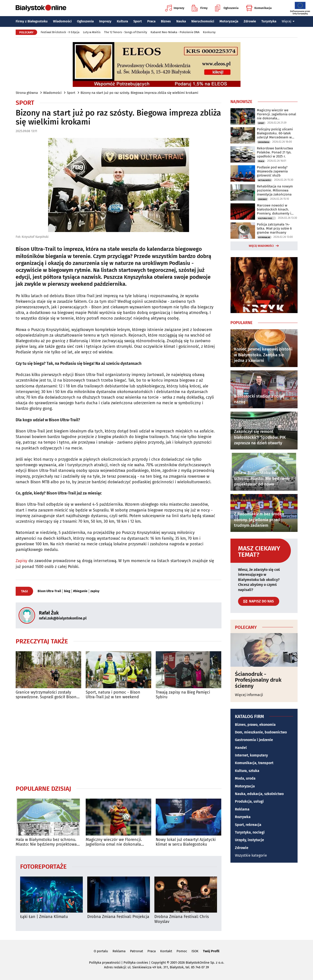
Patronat (136, 951)
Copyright (159, 963)
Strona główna (27, 93)
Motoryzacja (229, 21)
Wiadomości (62, 21)
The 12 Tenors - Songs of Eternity (126, 32)
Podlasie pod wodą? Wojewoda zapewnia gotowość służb (272, 171)
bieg (67, 591)
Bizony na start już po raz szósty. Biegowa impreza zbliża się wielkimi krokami (139, 93)
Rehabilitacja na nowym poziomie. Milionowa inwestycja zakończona (275, 190)
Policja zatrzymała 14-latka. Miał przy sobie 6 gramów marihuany (274, 228)
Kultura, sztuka (247, 771)
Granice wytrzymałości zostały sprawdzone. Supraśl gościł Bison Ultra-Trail (46, 695)
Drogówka (264, 142)
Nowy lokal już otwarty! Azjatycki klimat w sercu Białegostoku (186, 842)
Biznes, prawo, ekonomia (255, 725)
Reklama (242, 809)
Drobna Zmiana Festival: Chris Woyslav (182, 919)
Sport (138, 21)
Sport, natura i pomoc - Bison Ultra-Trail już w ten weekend (113, 695)
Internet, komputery (251, 755)
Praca (151, 21)
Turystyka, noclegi (250, 832)
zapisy (95, 591)
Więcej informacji (249, 695)
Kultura (122, 21)
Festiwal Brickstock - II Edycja (60, 32)
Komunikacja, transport (254, 763)
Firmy (200, 8)
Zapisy (21, 561)
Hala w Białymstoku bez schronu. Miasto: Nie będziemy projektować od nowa (47, 842)
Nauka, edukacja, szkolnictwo (259, 794)
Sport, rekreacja (248, 825)
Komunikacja (259, 8)
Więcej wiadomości (261, 246)
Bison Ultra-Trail (49, 591)
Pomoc (182, 951)
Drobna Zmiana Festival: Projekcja (118, 917)
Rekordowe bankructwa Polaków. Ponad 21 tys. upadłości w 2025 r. (275, 152)
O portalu (101, 951)
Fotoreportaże (43, 866)
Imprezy (175, 8)
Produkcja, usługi (249, 801)
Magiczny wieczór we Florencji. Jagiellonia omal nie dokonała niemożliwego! (114, 842)
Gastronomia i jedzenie (254, 740)
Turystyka (269, 21)
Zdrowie (250, 21)
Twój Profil (211, 951)
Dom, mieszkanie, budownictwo (261, 732)
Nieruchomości (203, 21)
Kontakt (166, 951)
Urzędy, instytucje (249, 840)
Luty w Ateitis (92, 32)
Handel (241, 748)
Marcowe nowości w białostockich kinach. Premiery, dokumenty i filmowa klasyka (274, 209)
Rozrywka (243, 817)
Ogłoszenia (227, 8)
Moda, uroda (245, 778)
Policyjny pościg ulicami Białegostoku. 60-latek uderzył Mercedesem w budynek (275, 133)
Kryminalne (264, 237)
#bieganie (80, 591)
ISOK (195, 951)
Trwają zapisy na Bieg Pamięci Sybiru (183, 695)
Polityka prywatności (105, 963)
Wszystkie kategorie (251, 855)
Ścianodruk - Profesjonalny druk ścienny (258, 680)
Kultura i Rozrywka (267, 218)
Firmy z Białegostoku (32, 21)
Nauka (181, 21)
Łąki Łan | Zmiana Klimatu (44, 917)
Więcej (288, 21)
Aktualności (265, 180)
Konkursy (209, 32)
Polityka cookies (136, 963)
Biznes (166, 21)
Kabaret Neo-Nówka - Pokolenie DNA (175, 32)
